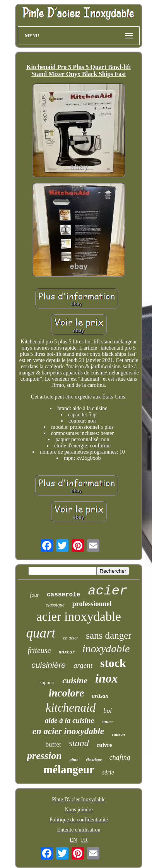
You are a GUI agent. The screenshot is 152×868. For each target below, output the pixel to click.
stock (113, 663)
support (47, 682)
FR (85, 840)
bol (108, 711)
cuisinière (49, 665)
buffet (53, 744)
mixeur (66, 652)
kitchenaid (71, 708)
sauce (107, 722)
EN (73, 840)
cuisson (118, 734)
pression (44, 756)
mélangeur (69, 769)
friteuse (39, 650)
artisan (100, 696)
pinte (74, 759)
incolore (67, 693)
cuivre (104, 745)
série (108, 772)
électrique (94, 760)
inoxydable (106, 649)
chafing (120, 757)
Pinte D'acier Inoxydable (79, 800)
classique (55, 605)
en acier (71, 638)
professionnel (92, 604)
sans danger (108, 635)
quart (41, 633)
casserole (63, 595)
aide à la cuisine (69, 720)
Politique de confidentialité (79, 820)
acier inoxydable (79, 617)
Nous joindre (79, 810)
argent (83, 665)
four (35, 595)
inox (107, 678)
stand (79, 743)
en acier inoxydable (68, 731)
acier (108, 591)
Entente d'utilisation (79, 830)
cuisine (75, 680)
